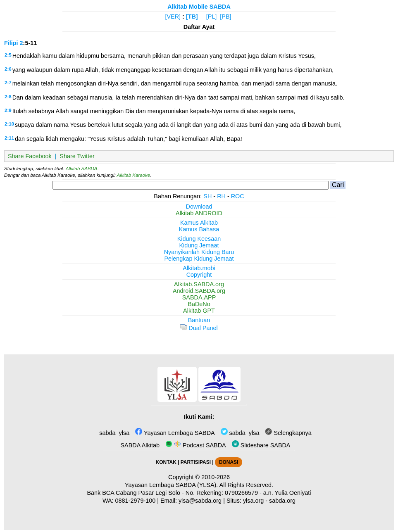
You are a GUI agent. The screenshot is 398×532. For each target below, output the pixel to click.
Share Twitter (77, 156)
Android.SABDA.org (199, 291)
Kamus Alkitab (199, 223)
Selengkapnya (288, 433)
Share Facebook (30, 156)
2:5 (8, 55)
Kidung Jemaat (199, 245)
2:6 (8, 69)
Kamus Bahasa (199, 229)
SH (207, 196)
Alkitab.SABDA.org (199, 284)
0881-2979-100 (136, 501)
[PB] (225, 17)
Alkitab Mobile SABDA (199, 7)
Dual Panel (199, 328)
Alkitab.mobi (199, 268)
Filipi (11, 43)
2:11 (9, 138)
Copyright (199, 275)
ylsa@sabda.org (200, 501)
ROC (238, 196)
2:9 (8, 110)
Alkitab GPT (199, 311)
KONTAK (166, 462)
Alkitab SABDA (82, 169)
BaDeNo (199, 304)
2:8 (8, 97)
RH (221, 196)
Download (199, 207)
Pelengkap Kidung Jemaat (199, 259)
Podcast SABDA (196, 445)
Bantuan (199, 320)
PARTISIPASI (196, 462)
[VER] (173, 17)
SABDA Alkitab (139, 445)
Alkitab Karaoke (134, 175)
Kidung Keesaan (199, 239)
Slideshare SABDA (261, 445)
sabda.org (282, 501)
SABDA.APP (199, 297)
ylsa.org (253, 501)
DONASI (229, 462)
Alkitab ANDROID (199, 213)
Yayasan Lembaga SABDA (175, 433)
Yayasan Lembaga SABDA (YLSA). (171, 485)
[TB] (192, 17)
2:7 (8, 83)
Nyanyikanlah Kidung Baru (199, 252)
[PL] (212, 17)
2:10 (9, 124)
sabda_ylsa (113, 433)
